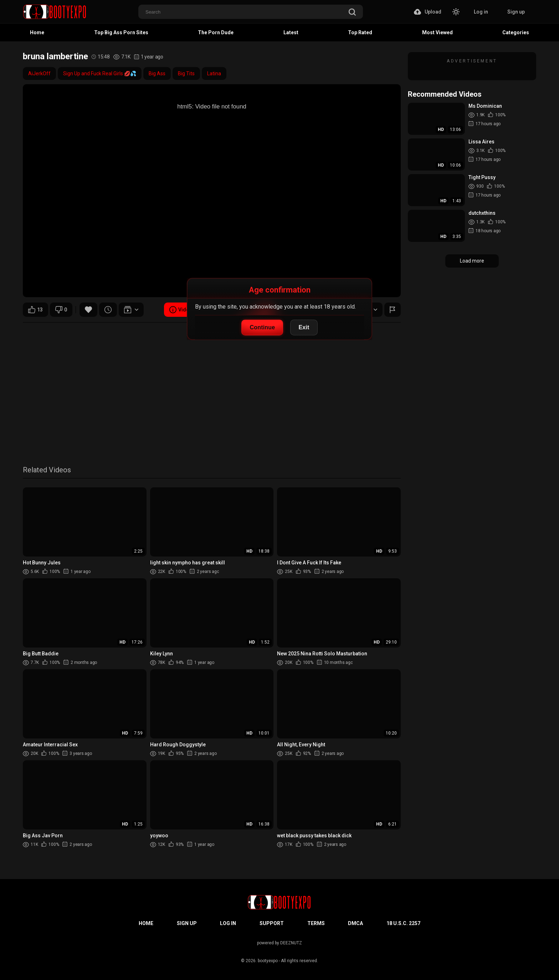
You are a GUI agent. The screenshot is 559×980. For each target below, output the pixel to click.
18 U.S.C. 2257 (403, 923)
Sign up (516, 12)
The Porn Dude (216, 32)
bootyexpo (268, 961)
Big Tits (186, 73)
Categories (516, 32)
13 (35, 310)
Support (272, 923)
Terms (316, 923)
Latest (291, 32)
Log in (481, 12)
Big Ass (157, 73)
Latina (214, 73)
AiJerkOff (39, 73)
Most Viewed (437, 32)
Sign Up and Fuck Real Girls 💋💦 (100, 73)
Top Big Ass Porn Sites (121, 32)
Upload (428, 12)
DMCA (355, 923)
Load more (472, 261)
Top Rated (360, 32)
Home (37, 32)
